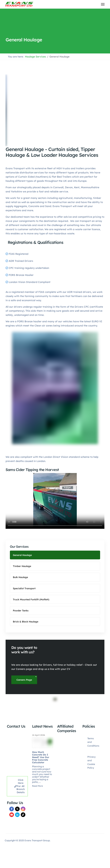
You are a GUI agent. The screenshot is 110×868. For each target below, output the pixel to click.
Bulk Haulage (20, 577)
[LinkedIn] (17, 815)
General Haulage (22, 555)
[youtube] (12, 815)
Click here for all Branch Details (19, 786)
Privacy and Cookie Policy (91, 762)
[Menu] (103, 4)
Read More (37, 786)
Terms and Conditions (93, 742)
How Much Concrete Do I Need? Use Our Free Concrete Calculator (41, 757)
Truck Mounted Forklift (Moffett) (31, 599)
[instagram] (23, 809)
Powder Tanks (21, 611)
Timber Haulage (22, 566)
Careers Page (24, 680)
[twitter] (17, 809)
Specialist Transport (24, 588)
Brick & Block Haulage (26, 622)
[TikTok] (23, 815)
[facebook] (12, 809)
